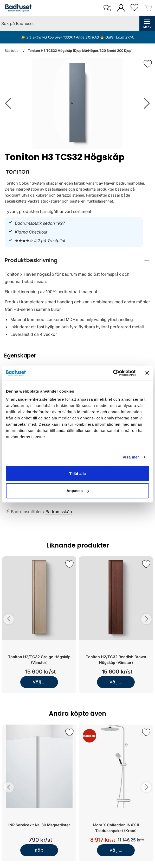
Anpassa (78, 491)
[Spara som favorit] (69, 564)
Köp (39, 850)
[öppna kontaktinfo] (107, 8)
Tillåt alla (77, 473)
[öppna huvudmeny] (147, 23)
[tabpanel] (77, 298)
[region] (77, 260)
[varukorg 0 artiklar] (148, 8)
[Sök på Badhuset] (70, 23)
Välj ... (39, 682)
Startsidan (13, 51)
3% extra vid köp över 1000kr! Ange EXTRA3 (63, 37)
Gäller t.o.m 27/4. (119, 37)
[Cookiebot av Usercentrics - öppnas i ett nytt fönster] (113, 373)
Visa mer (131, 457)
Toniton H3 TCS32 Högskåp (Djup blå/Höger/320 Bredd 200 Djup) (80, 51)
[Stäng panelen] (147, 373)
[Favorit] (148, 64)
